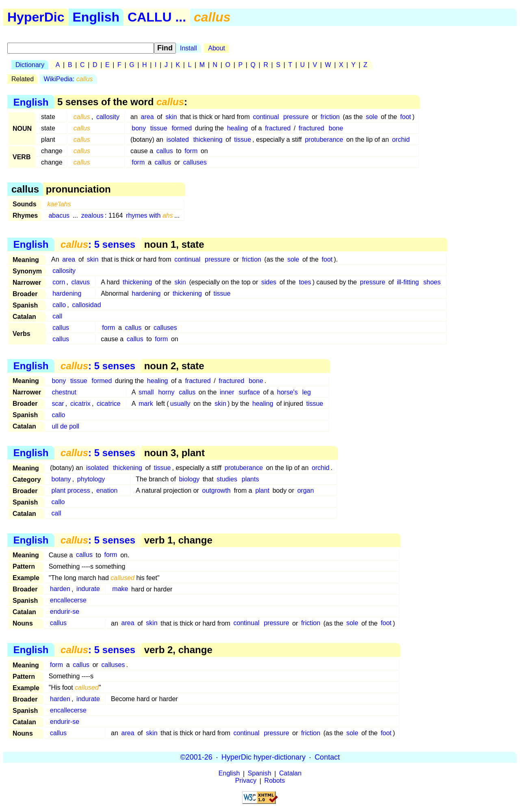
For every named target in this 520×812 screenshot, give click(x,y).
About (217, 48)
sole (372, 117)
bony (139, 128)
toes (305, 282)
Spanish (260, 774)
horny (166, 392)
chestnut (64, 392)
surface (249, 392)
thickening (208, 140)
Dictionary (30, 65)
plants (250, 479)
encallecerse (68, 601)
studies (227, 479)
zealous (92, 215)
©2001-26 (196, 757)
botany (61, 479)
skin (171, 117)
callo (59, 305)
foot (406, 117)
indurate (88, 589)
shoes (432, 282)
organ (306, 490)
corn (59, 282)
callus (165, 151)
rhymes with (149, 215)
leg (307, 392)
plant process (71, 490)
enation (107, 490)
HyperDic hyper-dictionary (263, 757)
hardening (67, 293)
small (146, 392)
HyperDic (36, 17)
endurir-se (65, 612)
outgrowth (217, 490)
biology (190, 479)
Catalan (290, 774)
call (57, 316)
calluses (195, 162)
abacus (59, 215)
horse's (287, 392)
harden (60, 589)
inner (227, 392)
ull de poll (65, 426)
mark (146, 404)
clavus (81, 282)
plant (262, 490)
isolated (178, 140)
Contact (327, 757)
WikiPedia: (68, 79)
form (191, 151)
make (120, 589)
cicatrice (109, 404)
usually (180, 404)
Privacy (246, 781)
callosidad (86, 305)
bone (336, 128)
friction (330, 117)
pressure (296, 117)
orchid (401, 140)
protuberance (324, 140)
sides (269, 282)
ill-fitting (408, 282)
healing (238, 128)
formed (182, 128)
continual (266, 117)
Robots (275, 781)
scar (58, 404)
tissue (159, 128)
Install (188, 48)
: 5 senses (98, 244)
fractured (278, 128)
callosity (108, 117)
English (96, 17)
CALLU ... (157, 17)
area (147, 117)
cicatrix (80, 404)
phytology (91, 479)
